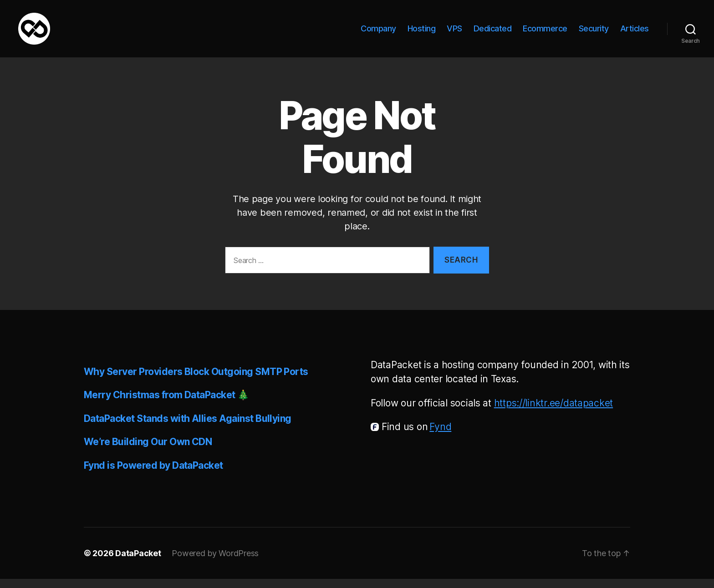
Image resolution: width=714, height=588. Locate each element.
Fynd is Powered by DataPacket (153, 474)
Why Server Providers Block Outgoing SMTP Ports (196, 381)
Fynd (440, 436)
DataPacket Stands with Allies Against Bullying (188, 428)
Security (594, 33)
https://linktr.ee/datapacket (553, 412)
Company (378, 33)
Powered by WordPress (215, 562)
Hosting (422, 33)
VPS (454, 33)
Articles (635, 33)
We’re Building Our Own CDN (148, 451)
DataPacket (138, 562)
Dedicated (493, 33)
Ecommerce (545, 33)
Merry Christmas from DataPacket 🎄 (166, 404)
